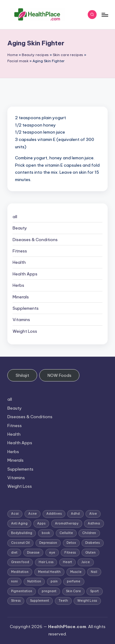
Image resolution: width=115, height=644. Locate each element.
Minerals (21, 297)
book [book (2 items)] (46, 533)
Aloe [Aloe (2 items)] (93, 514)
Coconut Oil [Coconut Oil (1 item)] (20, 543)
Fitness (20, 251)
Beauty (20, 228)
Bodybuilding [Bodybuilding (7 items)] (22, 533)
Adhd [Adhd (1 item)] (75, 514)
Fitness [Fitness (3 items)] (70, 553)
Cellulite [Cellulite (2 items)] (66, 533)
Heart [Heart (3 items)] (67, 562)
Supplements (26, 308)
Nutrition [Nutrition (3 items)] (34, 581)
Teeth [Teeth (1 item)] (63, 601)
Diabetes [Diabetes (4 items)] (92, 543)
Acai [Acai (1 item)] (15, 514)
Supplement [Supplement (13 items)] (40, 601)
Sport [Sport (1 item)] (94, 591)
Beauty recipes (35, 55)
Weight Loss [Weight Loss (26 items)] (87, 601)
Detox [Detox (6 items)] (71, 543)
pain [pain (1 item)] (54, 581)
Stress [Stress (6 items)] (16, 601)
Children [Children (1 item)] (89, 533)
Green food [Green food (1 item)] (20, 562)
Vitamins (21, 320)
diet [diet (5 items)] (14, 553)
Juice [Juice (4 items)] (86, 562)
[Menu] (105, 15)
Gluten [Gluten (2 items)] (90, 553)
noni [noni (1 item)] (14, 581)
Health (19, 262)
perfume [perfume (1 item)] (74, 581)
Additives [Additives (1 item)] (54, 514)
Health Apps (25, 274)
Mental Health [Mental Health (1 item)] (49, 572)
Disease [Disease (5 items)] (33, 553)
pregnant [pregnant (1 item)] (49, 591)
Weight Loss (25, 331)
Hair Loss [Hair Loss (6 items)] (46, 562)
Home (13, 55)
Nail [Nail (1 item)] (94, 572)
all (15, 217)
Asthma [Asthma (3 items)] (94, 523)
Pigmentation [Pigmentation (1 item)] (22, 591)
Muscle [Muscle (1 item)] (76, 572)
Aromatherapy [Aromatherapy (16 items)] (67, 523)
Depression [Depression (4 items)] (48, 543)
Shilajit (22, 375)
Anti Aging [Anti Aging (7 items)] (19, 523)
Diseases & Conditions (35, 240)
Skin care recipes (68, 55)
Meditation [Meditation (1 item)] (20, 572)
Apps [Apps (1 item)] (41, 523)
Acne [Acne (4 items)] (33, 514)
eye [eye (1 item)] (52, 553)
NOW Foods (59, 375)
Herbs (18, 285)
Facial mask (18, 61)
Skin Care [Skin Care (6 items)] (73, 591)
